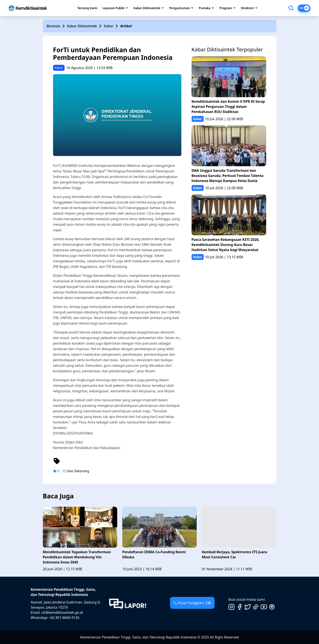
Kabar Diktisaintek (147, 8)
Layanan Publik (113, 8)
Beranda (53, 26)
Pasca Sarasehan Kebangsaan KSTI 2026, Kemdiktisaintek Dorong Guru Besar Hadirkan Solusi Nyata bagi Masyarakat (226, 245)
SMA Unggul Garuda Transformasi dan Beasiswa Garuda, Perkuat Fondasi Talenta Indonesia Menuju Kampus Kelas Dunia (228, 176)
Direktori (248, 8)
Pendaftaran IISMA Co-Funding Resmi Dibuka (154, 554)
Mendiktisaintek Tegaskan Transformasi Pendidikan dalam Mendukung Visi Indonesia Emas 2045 (77, 557)
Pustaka (205, 8)
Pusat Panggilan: (192, 603)
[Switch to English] (304, 8)
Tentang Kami (87, 8)
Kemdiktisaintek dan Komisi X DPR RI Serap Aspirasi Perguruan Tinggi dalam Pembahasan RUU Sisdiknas (228, 107)
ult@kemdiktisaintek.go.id (62, 612)
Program (226, 8)
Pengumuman (179, 8)
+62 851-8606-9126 (64, 618)
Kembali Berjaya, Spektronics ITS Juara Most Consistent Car (234, 554)
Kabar (109, 26)
